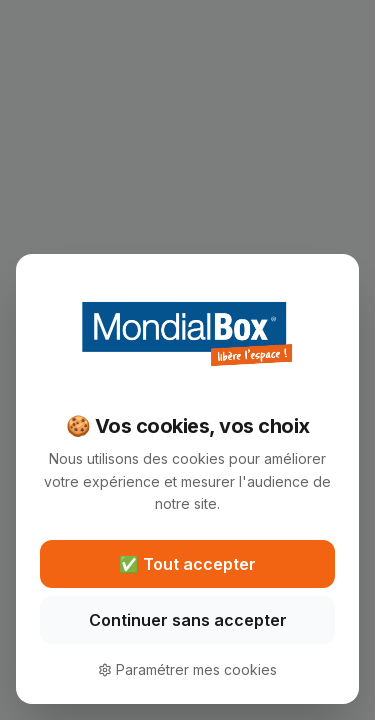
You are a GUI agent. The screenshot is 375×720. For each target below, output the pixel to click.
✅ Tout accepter (187, 564)
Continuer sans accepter (188, 620)
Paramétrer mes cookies (187, 669)
